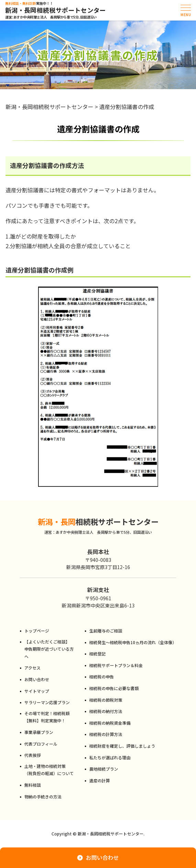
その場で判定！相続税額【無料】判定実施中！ (47, 717)
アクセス (32, 668)
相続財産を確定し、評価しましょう (122, 746)
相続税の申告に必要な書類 (114, 688)
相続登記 (97, 654)
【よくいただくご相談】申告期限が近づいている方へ (49, 649)
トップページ (37, 631)
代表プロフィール (41, 744)
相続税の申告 (102, 677)
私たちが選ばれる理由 (110, 757)
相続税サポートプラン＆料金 (116, 665)
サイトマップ (37, 691)
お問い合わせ (37, 679)
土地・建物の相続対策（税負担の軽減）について (49, 770)
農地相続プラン (104, 769)
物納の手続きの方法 (43, 797)
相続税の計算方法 (106, 734)
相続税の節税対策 (106, 700)
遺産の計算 (100, 780)
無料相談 (33, 785)
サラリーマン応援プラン (47, 702)
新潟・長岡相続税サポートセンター (56, 10)
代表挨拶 (33, 755)
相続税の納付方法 (106, 711)
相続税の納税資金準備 (110, 723)
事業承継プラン (39, 732)
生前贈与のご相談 (106, 631)
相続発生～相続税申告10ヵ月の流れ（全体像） (133, 642)
